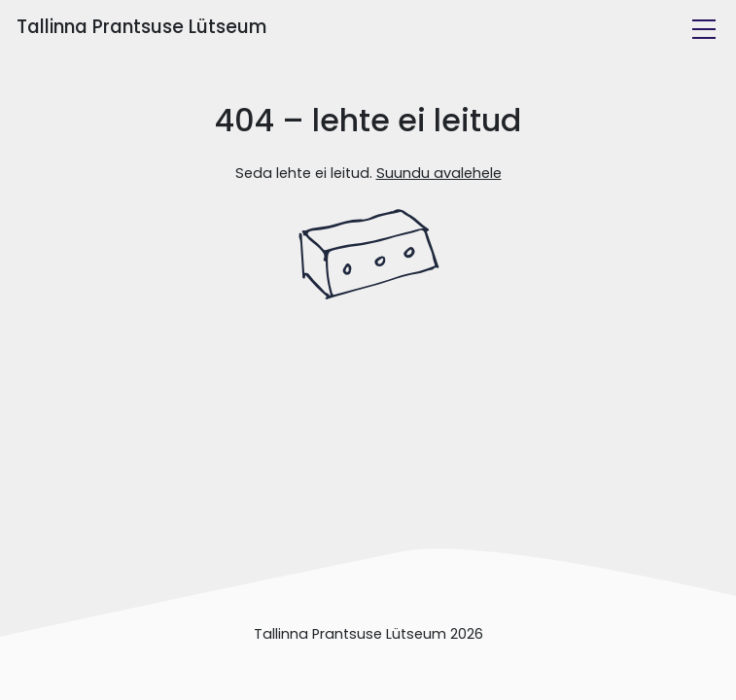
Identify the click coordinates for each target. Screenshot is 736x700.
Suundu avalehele (439, 173)
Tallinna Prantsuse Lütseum (141, 27)
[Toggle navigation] (704, 29)
